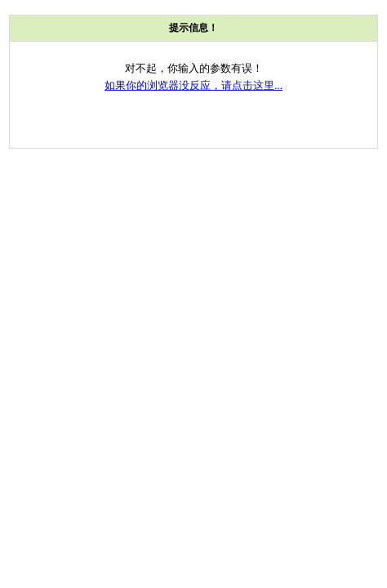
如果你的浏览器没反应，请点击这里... (193, 85)
